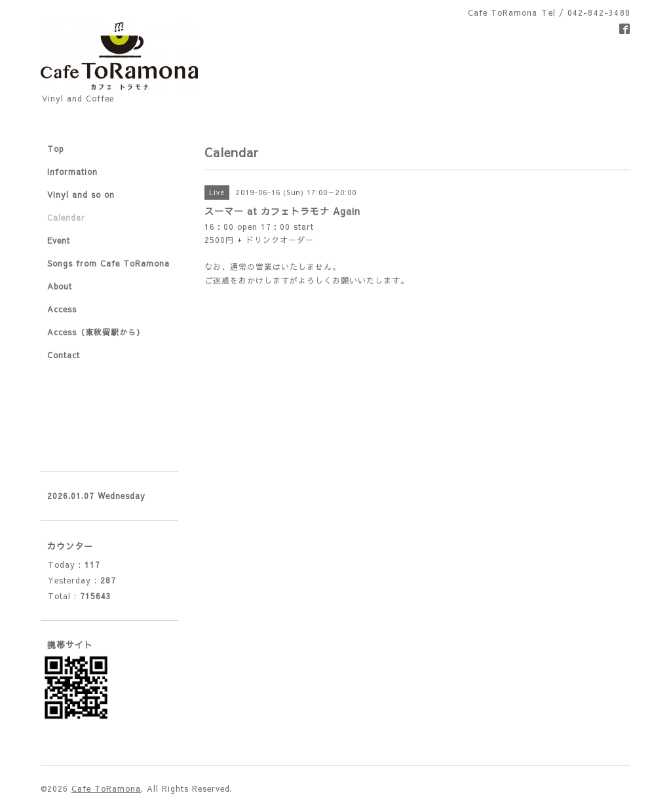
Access (62, 309)
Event (59, 240)
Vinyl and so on (81, 194)
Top (56, 149)
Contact (64, 355)
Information (72, 172)
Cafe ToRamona (106, 788)
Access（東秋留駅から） (96, 332)
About (60, 286)
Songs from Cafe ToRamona (108, 263)
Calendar (66, 217)
